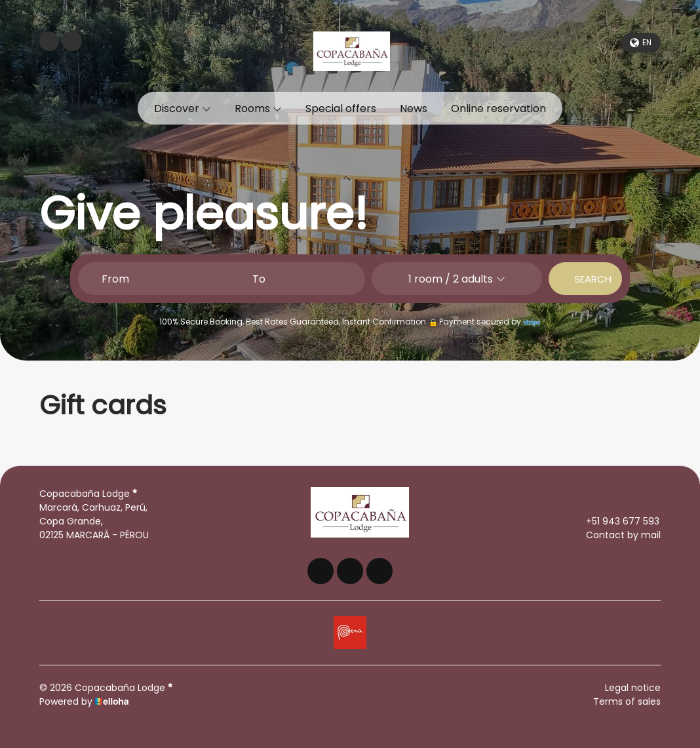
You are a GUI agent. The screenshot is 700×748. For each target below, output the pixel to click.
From (115, 279)
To (259, 279)
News (414, 108)
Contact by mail (616, 535)
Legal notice (633, 688)
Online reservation (498, 108)
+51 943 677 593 (615, 521)
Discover (183, 108)
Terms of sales (627, 701)
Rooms (258, 108)
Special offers (341, 108)
